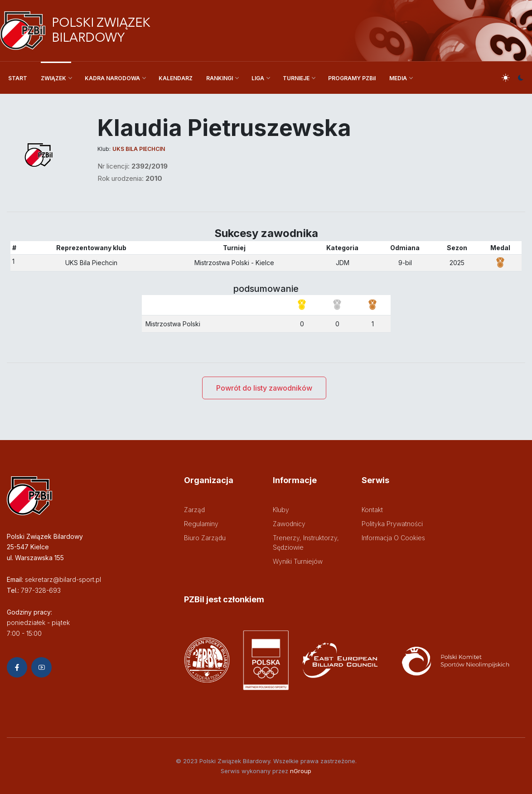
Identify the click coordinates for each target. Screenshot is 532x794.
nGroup (301, 771)
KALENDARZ (176, 78)
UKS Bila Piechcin (139, 149)
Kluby (281, 510)
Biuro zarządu (205, 538)
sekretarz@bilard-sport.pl (63, 579)
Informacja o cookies (393, 538)
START (18, 78)
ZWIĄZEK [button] (53, 78)
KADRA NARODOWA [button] (112, 78)
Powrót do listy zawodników (264, 388)
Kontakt (372, 510)
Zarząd (194, 510)
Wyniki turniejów (298, 561)
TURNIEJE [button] (296, 78)
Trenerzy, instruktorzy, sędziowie (306, 542)
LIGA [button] (258, 78)
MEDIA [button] (398, 78)
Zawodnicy (289, 524)
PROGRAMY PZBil (352, 78)
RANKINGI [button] (220, 78)
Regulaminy (201, 524)
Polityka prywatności (392, 524)
